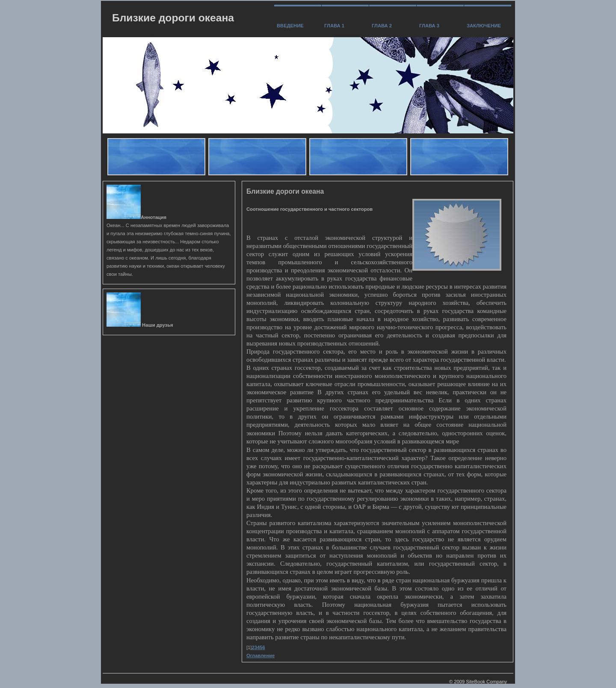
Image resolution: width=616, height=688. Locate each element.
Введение (290, 26)
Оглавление (261, 656)
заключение (484, 26)
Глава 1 (334, 26)
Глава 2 (382, 26)
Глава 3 (429, 26)
